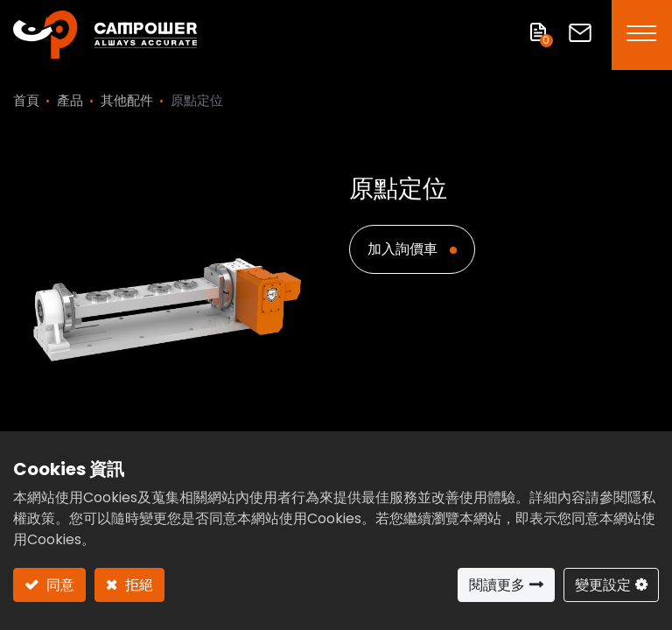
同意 (59, 585)
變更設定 (603, 585)
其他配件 (127, 100)
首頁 (26, 100)
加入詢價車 (404, 249)
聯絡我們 (580, 33)
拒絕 (137, 585)
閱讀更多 (497, 585)
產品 (70, 100)
